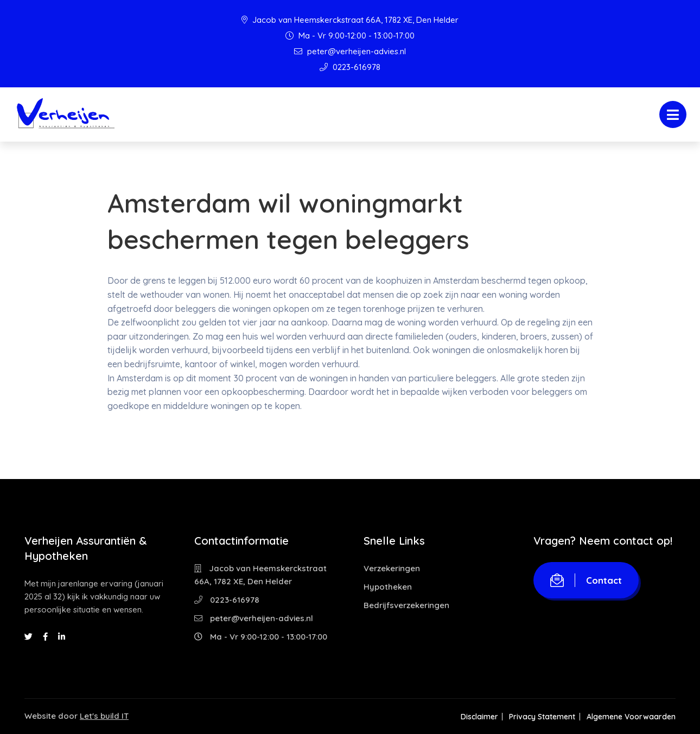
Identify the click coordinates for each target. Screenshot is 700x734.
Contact (586, 580)
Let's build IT (104, 716)
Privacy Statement (540, 717)
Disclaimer (476, 717)
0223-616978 (350, 67)
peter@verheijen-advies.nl (350, 51)
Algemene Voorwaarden (631, 717)
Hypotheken (388, 587)
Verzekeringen (392, 568)
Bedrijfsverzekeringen (406, 605)
